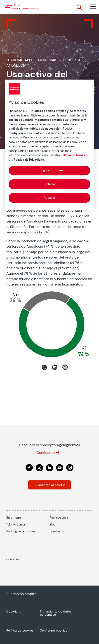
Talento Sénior (16, 524)
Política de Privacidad (29, 160)
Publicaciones (59, 518)
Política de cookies (20, 631)
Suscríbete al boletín (49, 485)
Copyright (13, 612)
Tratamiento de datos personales (56, 613)
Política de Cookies (74, 155)
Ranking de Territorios (21, 531)
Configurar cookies (49, 170)
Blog (52, 524)
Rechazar (49, 184)
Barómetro (14, 518)
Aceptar (50, 198)
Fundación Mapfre (21, 594)
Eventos (55, 531)
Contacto (13, 559)
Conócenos (46, 453)
